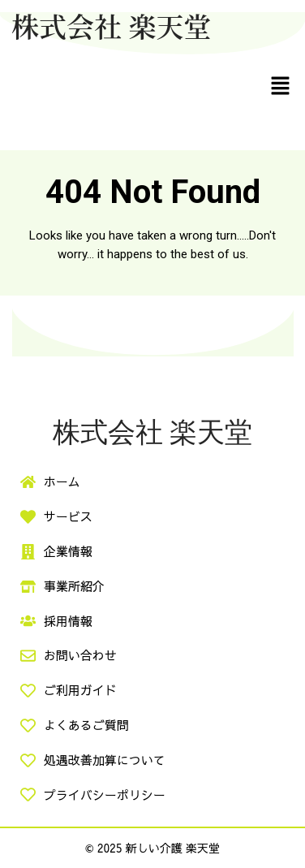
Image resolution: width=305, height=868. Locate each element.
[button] (281, 85)
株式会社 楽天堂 (112, 26)
